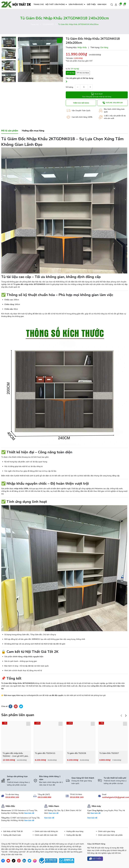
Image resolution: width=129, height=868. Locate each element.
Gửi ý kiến (95, 859)
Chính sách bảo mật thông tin (46, 831)
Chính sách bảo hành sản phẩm (110, 835)
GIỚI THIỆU (91, 4)
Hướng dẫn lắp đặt (74, 835)
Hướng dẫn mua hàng (75, 831)
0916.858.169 (12, 797)
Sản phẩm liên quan (18, 715)
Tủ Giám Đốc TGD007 (109, 753)
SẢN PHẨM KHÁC (76, 4)
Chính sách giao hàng (106, 831)
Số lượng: (70, 87)
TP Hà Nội (71, 73)
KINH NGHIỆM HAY (105, 4)
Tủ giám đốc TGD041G (45, 753)
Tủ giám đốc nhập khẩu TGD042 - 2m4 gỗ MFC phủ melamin (15, 755)
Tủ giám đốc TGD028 (77, 753)
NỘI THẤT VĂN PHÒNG (55, 4)
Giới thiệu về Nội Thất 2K (13, 831)
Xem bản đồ (29, 813)
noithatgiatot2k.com (34, 695)
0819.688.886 (44, 797)
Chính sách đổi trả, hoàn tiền (46, 835)
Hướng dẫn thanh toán (12, 835)
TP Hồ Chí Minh (83, 73)
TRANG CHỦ (39, 4)
